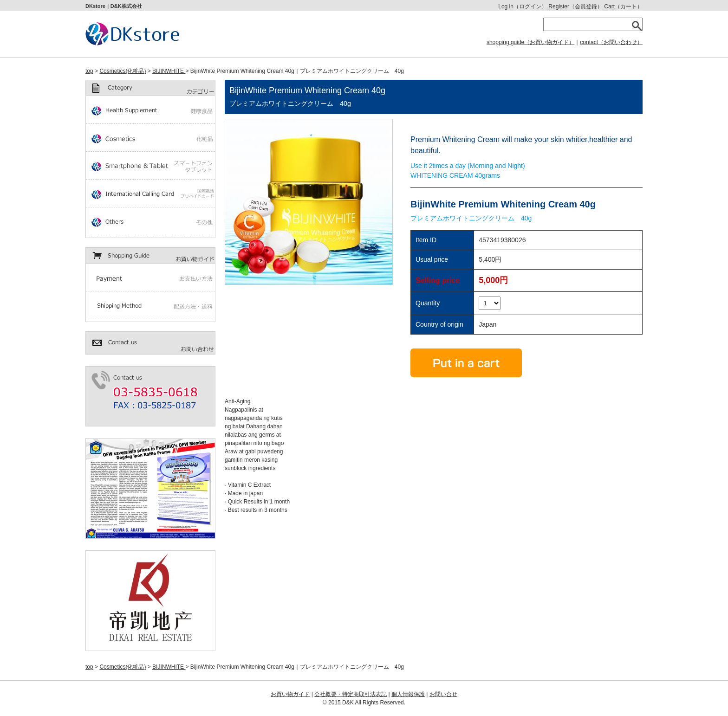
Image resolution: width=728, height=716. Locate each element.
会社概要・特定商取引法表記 (351, 694)
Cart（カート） (623, 6)
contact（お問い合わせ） (611, 42)
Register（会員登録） (575, 6)
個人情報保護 (408, 694)
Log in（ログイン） (523, 6)
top (89, 71)
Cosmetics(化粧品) (123, 71)
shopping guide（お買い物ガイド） (530, 42)
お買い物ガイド (290, 694)
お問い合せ (443, 694)
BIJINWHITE (169, 71)
